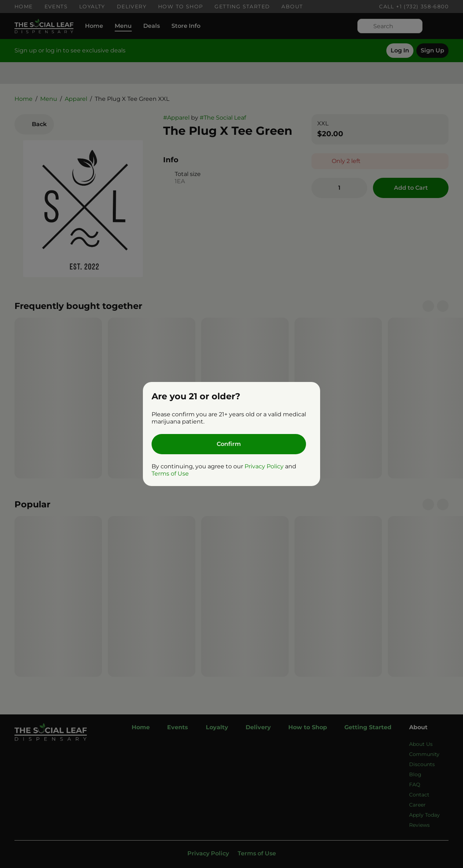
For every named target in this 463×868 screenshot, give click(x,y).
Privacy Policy (264, 466)
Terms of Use (170, 474)
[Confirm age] (229, 444)
